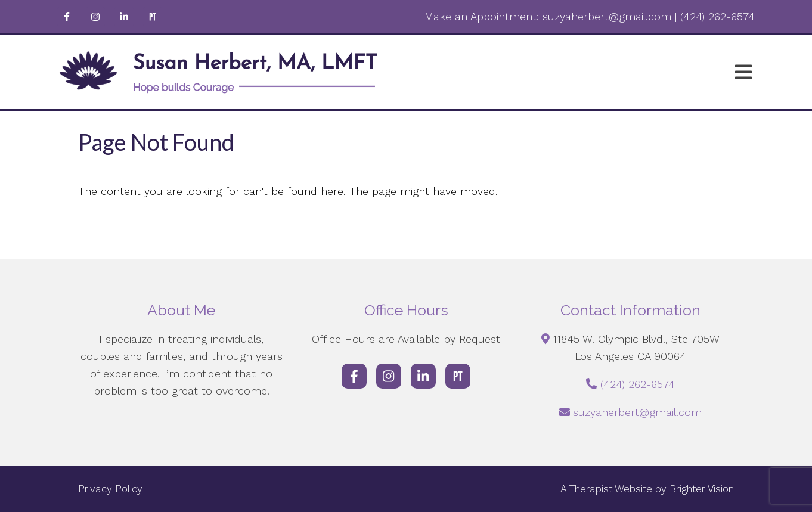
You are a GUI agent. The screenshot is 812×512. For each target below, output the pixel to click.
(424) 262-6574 (638, 384)
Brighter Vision (702, 489)
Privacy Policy (110, 489)
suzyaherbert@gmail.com (637, 412)
